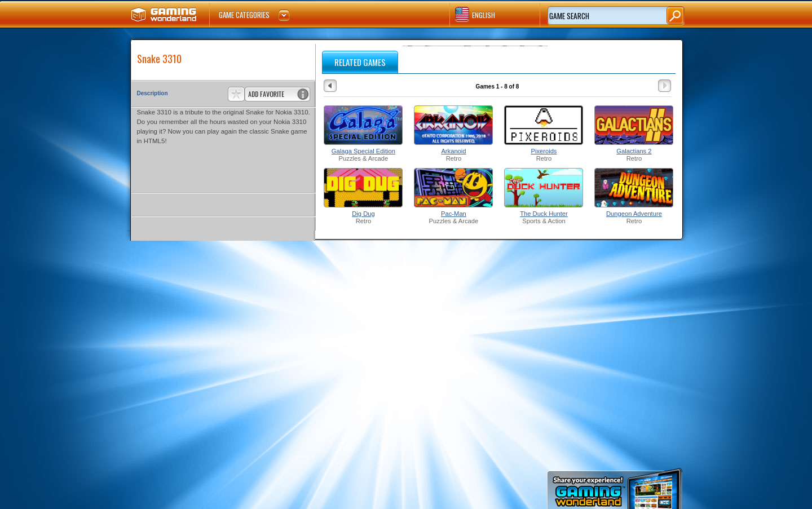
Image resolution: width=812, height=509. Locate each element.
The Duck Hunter (544, 214)
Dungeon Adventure (634, 214)
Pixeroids (544, 151)
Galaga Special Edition (363, 151)
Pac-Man (454, 214)
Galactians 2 (634, 151)
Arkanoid (453, 151)
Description (153, 93)
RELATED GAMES (360, 62)
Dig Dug (363, 214)
